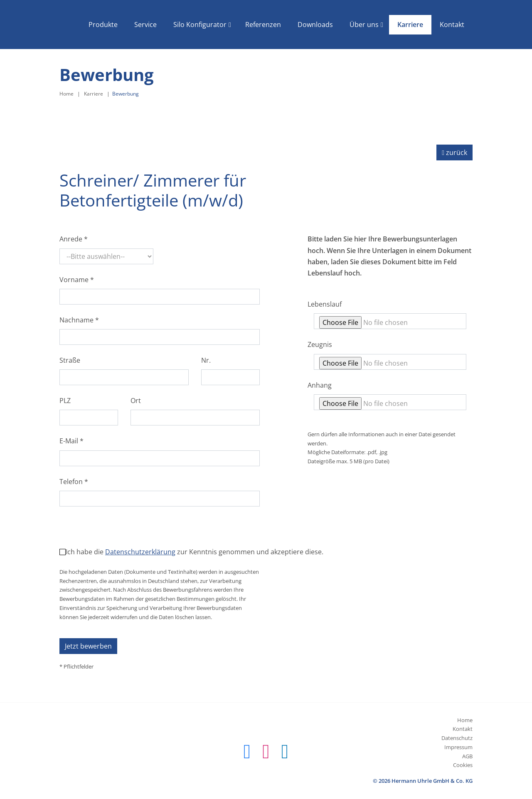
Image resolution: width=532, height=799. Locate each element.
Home (66, 94)
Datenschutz (457, 738)
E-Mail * (71, 441)
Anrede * (74, 239)
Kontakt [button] (452, 25)
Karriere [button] (410, 25)
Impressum (458, 747)
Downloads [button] (315, 25)
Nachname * (79, 320)
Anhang (320, 385)
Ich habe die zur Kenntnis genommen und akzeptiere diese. (195, 552)
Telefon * (74, 482)
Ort (136, 401)
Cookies (463, 765)
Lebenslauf (325, 304)
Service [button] (145, 25)
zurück (454, 152)
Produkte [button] (103, 25)
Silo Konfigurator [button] (200, 25)
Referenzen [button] (263, 25)
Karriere (94, 94)
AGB (467, 756)
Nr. (206, 360)
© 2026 (423, 781)
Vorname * (77, 280)
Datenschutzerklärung (140, 552)
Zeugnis (320, 344)
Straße (70, 360)
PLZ (65, 401)
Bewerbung (126, 94)
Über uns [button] (364, 25)
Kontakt (463, 729)
